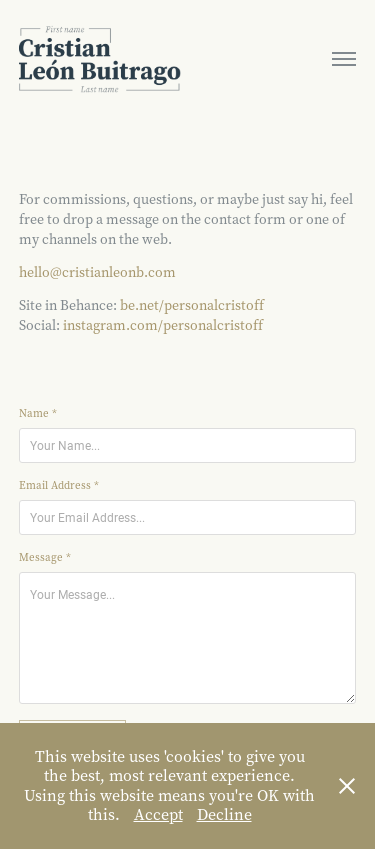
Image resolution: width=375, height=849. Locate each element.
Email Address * (59, 486)
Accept (158, 814)
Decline (224, 814)
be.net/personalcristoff (192, 305)
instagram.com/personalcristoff (163, 325)
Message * (45, 558)
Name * (38, 414)
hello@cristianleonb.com (97, 272)
